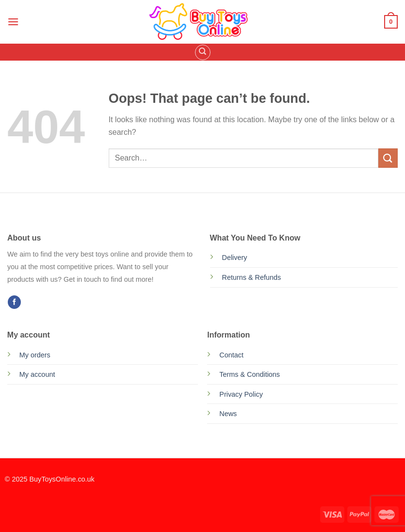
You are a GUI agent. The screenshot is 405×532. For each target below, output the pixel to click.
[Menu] (13, 22)
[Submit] (388, 158)
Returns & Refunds (252, 277)
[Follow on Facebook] (14, 302)
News (228, 414)
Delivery (235, 258)
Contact (231, 355)
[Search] (203, 52)
